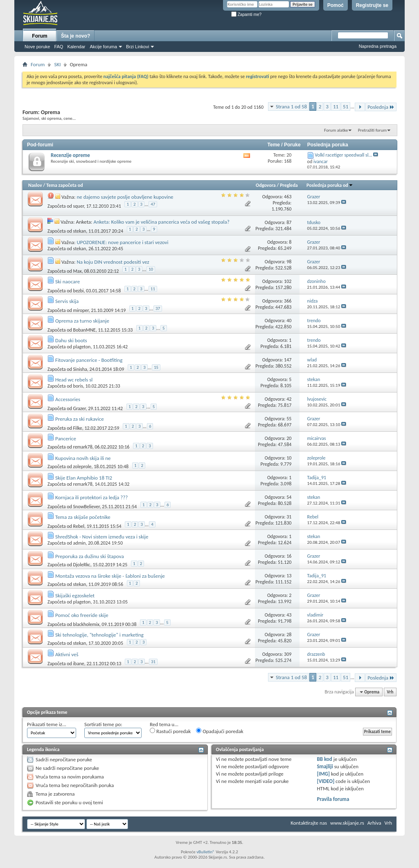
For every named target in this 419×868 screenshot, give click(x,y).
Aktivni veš (67, 654)
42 (289, 399)
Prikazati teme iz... (47, 724)
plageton (82, 347)
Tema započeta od (64, 185)
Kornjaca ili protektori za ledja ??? (91, 497)
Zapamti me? (246, 15)
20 (289, 438)
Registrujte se (372, 5)
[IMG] (323, 774)
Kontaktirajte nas (309, 823)
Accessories (68, 399)
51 (346, 107)
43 (289, 615)
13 (289, 576)
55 (289, 419)
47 (153, 204)
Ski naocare (68, 281)
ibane (79, 664)
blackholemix (86, 624)
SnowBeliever (87, 507)
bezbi (79, 291)
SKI (57, 64)
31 (289, 517)
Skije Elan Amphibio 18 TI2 (84, 478)
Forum (39, 36)
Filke (78, 428)
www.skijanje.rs (347, 823)
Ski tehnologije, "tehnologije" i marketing (99, 635)
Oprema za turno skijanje (82, 321)
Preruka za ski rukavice (80, 419)
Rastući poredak (170, 731)
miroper (81, 310)
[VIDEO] (326, 781)
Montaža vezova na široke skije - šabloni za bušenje (110, 576)
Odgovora (266, 185)
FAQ (59, 47)
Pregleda (289, 185)
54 (289, 497)
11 (336, 107)
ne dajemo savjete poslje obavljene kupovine (125, 197)
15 (156, 367)
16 (289, 556)
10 (151, 269)
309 (288, 654)
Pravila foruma (333, 799)
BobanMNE (84, 330)
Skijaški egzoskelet (75, 595)
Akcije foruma (103, 47)
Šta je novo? (75, 36)
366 (288, 301)
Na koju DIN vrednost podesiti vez (113, 262)
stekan (80, 231)
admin (80, 543)
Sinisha (80, 369)
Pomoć (336, 5)
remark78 (83, 447)
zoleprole (82, 467)
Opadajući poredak (220, 731)
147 (288, 360)
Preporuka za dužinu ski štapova (90, 556)
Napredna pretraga (378, 46)
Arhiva (374, 823)
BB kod (324, 759)
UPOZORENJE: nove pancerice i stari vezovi (122, 242)
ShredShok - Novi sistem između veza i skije (102, 537)
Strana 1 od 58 (291, 107)
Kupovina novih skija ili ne (83, 458)
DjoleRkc (82, 565)
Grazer (80, 408)
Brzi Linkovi (137, 47)
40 (289, 321)
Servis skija (67, 301)
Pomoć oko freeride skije (82, 615)
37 (158, 308)
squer (79, 206)
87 (289, 222)
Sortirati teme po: (103, 724)
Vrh (390, 692)
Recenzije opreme (70, 155)
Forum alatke (336, 130)
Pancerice (66, 438)
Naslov (35, 185)
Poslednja (381, 107)
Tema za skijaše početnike (83, 517)
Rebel (79, 526)
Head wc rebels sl (74, 380)
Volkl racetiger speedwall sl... (343, 155)
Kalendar (76, 47)
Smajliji (325, 766)
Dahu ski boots (71, 340)
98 (289, 262)
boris (78, 386)
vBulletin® (206, 852)
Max (78, 271)
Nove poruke (37, 47)
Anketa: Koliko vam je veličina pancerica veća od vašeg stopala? (161, 222)
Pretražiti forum (372, 130)
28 (289, 635)
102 (288, 281)
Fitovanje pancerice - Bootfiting (89, 360)
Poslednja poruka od (330, 185)
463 (288, 197)
